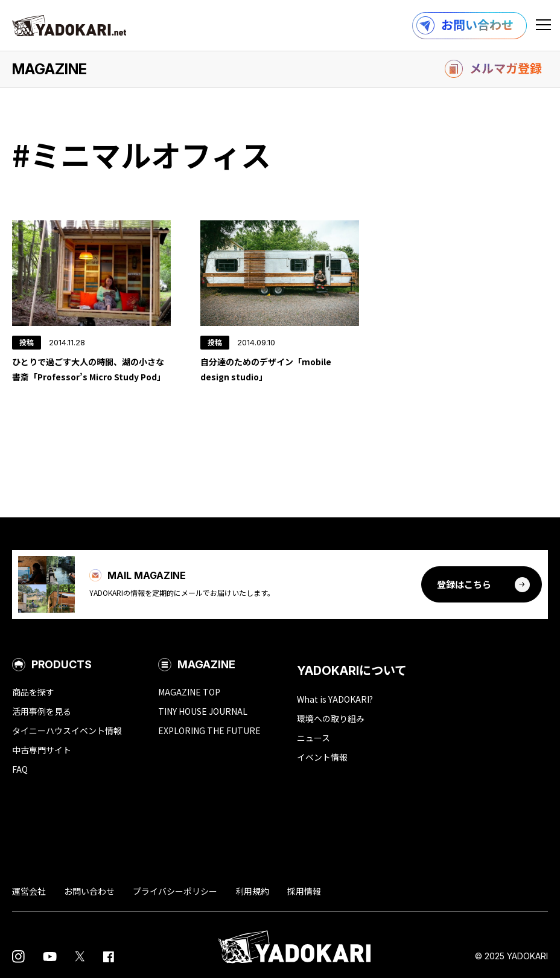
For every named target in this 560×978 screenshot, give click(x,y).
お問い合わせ (89, 891)
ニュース (313, 738)
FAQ (20, 769)
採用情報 (304, 891)
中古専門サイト (42, 750)
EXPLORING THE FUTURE (209, 730)
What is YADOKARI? (335, 699)
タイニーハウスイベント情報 (67, 730)
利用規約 (252, 891)
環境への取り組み (331, 718)
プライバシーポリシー (175, 891)
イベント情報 (322, 757)
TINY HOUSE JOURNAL (203, 711)
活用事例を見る (42, 711)
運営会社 (29, 891)
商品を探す (33, 692)
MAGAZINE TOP (189, 692)
